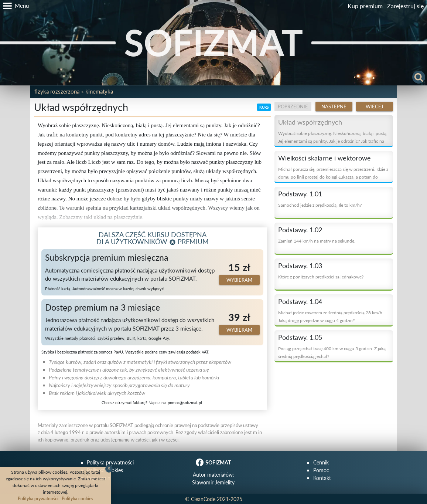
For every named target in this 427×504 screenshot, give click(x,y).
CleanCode (203, 499)
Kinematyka (99, 91)
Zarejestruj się (405, 6)
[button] (14, 6)
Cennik (321, 462)
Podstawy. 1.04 (300, 301)
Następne (334, 106)
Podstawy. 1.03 (300, 265)
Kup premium (365, 6)
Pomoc (321, 470)
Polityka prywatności (110, 462)
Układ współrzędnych (310, 122)
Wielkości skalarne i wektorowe (324, 158)
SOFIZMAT (213, 42)
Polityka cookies (77, 499)
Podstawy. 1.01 (300, 194)
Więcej (375, 106)
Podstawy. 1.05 (300, 337)
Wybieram (239, 280)
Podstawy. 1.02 (300, 230)
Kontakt (322, 478)
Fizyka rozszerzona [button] (57, 91)
